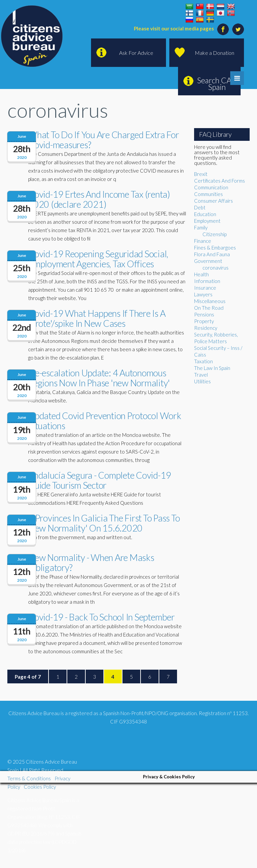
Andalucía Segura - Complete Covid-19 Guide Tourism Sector (100, 480)
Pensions (204, 314)
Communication (211, 187)
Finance (203, 241)
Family (201, 227)
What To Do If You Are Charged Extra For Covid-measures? (103, 140)
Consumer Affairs (213, 201)
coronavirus (216, 268)
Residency (206, 328)
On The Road (209, 308)
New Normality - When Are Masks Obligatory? (91, 562)
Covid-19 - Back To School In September (101, 617)
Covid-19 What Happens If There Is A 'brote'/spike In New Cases (97, 318)
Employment (207, 221)
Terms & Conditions (29, 778)
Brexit (201, 174)
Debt (200, 207)
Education (205, 214)
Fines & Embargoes (215, 248)
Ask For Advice (136, 53)
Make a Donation (215, 53)
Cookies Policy (40, 787)
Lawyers (203, 294)
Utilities (202, 381)
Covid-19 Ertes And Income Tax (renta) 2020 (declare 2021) (99, 199)
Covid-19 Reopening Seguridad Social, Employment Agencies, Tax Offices (98, 259)
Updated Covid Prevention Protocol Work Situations (105, 421)
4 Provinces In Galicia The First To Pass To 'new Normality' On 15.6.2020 (104, 523)
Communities (208, 194)
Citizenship (215, 234)
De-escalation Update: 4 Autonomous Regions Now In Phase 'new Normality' (99, 378)
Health (201, 274)
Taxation (203, 361)
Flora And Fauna (212, 254)
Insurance (205, 288)
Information (207, 281)
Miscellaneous (210, 301)
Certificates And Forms (220, 181)
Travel (201, 375)
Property (204, 321)
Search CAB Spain (217, 84)
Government (208, 261)
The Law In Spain (212, 368)
